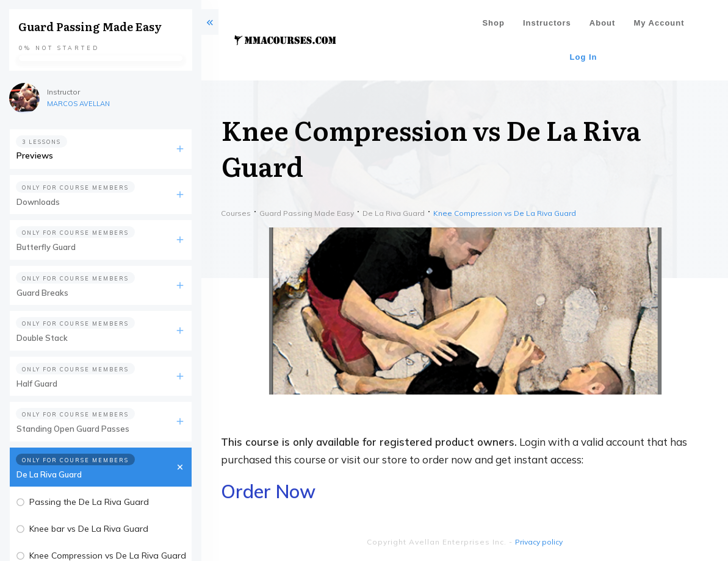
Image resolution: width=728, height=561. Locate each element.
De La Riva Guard (49, 474)
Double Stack (42, 338)
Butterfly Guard (46, 247)
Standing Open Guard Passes (73, 429)
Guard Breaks (42, 293)
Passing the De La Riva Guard (89, 502)
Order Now (268, 491)
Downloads (38, 202)
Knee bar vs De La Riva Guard (89, 529)
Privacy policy (539, 542)
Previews (35, 155)
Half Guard (37, 384)
